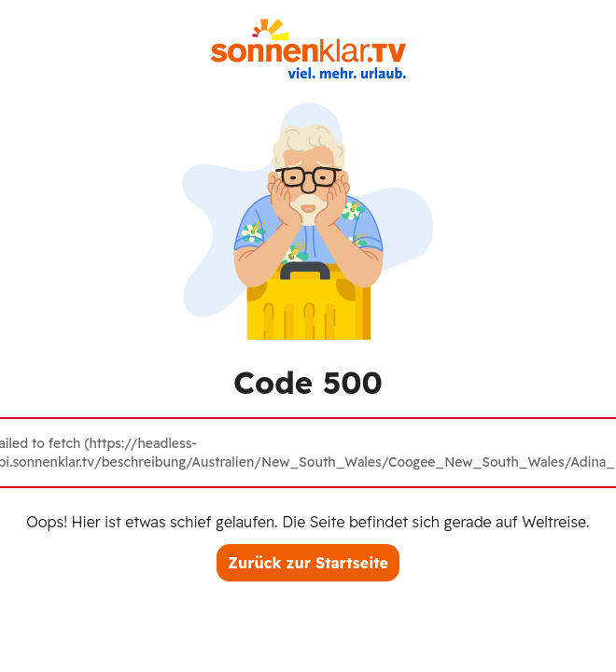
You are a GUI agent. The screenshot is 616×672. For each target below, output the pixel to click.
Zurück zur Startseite (308, 563)
